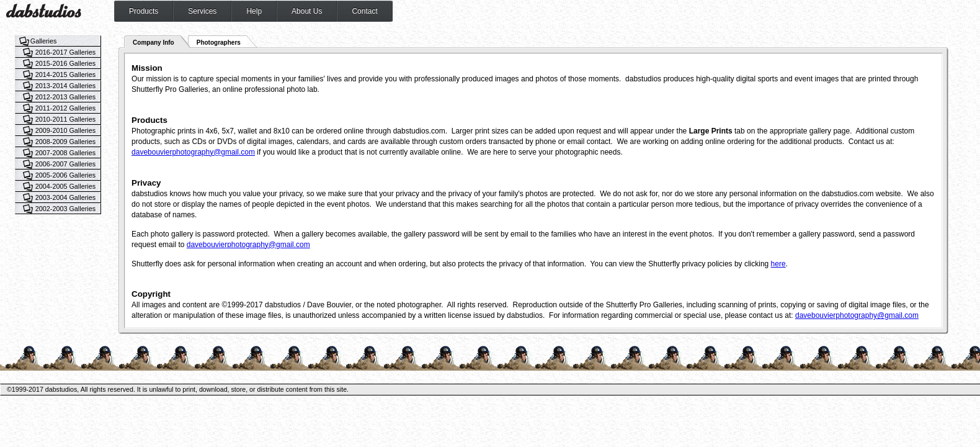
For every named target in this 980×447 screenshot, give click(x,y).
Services (202, 11)
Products (144, 11)
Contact (364, 11)
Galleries (44, 41)
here (778, 264)
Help (254, 11)
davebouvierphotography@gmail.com (193, 152)
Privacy (146, 183)
